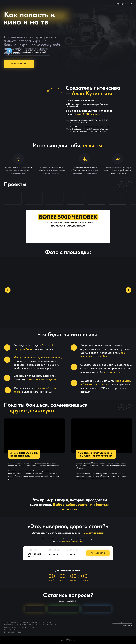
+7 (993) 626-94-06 (124, 4)
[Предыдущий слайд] (8, 290)
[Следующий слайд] (128, 290)
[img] (35, 609)
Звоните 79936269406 (68, 601)
